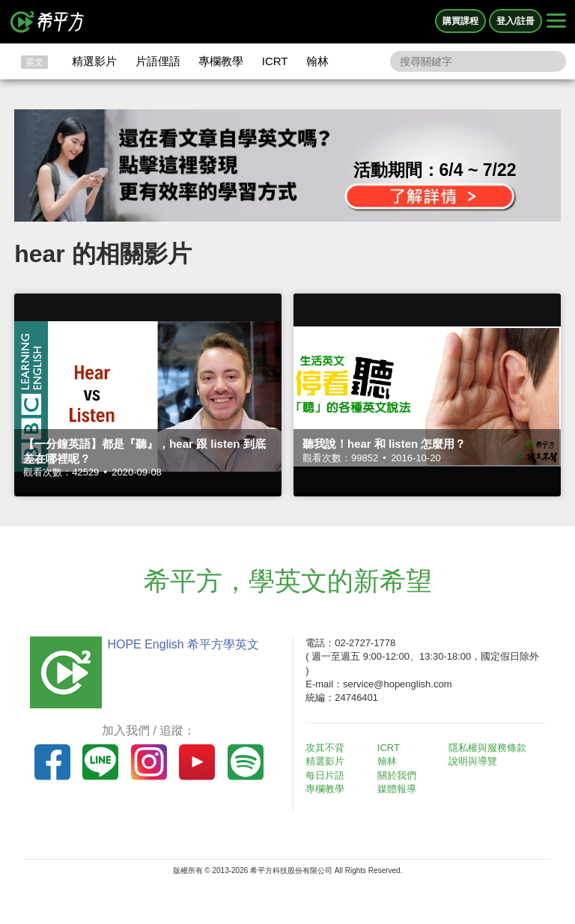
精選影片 (94, 61)
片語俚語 (158, 61)
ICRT (275, 61)
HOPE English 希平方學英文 (183, 644)
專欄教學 (221, 61)
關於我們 (397, 775)
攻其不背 (325, 748)
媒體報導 (397, 789)
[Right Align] (556, 22)
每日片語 (325, 775)
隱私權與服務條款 (487, 748)
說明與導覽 (473, 761)
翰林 (317, 61)
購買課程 (460, 21)
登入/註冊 (515, 21)
